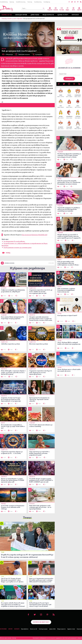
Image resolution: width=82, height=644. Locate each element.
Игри (73, 9)
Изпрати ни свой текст (41, 622)
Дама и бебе (35, 15)
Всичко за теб (7, 15)
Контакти (17, 629)
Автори (10, 629)
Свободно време (21, 15)
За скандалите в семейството (14, 241)
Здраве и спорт (63, 15)
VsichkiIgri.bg (47, 2)
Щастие (20, 19)
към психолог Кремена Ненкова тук (34, 235)
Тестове (62, 9)
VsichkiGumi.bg (38, 2)
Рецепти (50, 9)
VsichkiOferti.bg (4, 2)
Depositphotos (25, 629)
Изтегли (69, 38)
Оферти (79, 9)
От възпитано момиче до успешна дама (17, 247)
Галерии (56, 9)
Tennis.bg (30, 2)
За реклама (3, 629)
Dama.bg (12, 2)
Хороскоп (75, 15)
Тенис (27, 517)
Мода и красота (48, 15)
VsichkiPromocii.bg (21, 2)
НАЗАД (6, 253)
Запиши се (69, 79)
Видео (67, 9)
